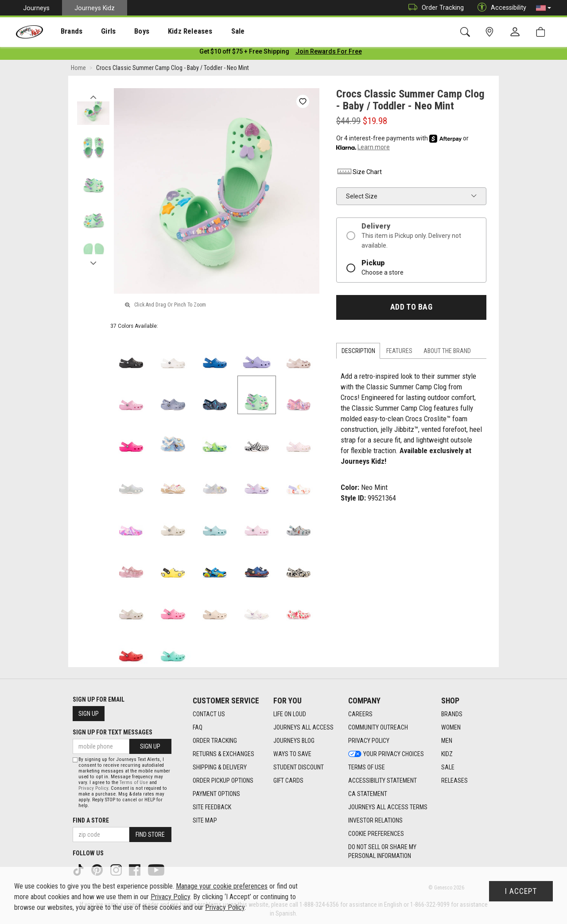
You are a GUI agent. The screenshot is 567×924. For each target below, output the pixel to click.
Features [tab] (399, 353)
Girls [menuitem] (96, 31)
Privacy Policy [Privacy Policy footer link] (369, 741)
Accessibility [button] (500, 8)
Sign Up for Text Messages (113, 732)
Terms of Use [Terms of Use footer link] (367, 767)
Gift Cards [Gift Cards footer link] (288, 780)
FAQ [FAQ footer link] (198, 727)
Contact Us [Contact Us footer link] (209, 714)
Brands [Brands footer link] (452, 714)
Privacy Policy (93, 788)
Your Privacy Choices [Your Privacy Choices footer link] (386, 754)
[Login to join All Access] (244, 53)
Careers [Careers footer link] (360, 714)
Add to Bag (411, 309)
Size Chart (359, 174)
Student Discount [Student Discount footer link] (299, 767)
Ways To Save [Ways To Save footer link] (292, 754)
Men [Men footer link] (447, 741)
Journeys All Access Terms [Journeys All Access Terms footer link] (388, 807)
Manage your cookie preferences (222, 886)
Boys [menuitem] (126, 31)
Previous (93, 97)
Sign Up (89, 714)
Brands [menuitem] (64, 31)
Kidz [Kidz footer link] (447, 754)
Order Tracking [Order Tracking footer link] (215, 741)
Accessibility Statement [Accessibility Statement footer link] (383, 780)
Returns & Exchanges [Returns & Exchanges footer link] (223, 754)
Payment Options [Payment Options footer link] (216, 794)
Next (93, 263)
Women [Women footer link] (451, 727)
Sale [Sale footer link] (448, 767)
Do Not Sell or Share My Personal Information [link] (382, 851)
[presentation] (64, 31)
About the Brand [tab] (447, 353)
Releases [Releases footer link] (454, 780)
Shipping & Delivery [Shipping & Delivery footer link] (220, 767)
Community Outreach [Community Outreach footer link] (378, 727)
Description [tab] (358, 353)
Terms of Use (134, 782)
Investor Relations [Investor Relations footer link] (375, 820)
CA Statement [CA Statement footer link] (368, 794)
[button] (544, 8)
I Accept (521, 891)
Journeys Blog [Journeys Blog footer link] (294, 741)
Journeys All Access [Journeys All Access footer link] (303, 727)
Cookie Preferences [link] (376, 834)
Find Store (150, 835)
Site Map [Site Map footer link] (205, 820)
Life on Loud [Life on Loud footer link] (290, 714)
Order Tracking (434, 8)
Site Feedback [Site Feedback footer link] (212, 807)
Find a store (91, 820)
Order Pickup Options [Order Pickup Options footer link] (223, 780)
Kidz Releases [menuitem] (169, 31)
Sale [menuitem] (212, 31)
